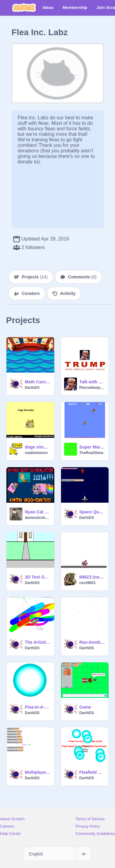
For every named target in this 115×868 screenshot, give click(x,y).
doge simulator (38, 447)
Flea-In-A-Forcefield (38, 707)
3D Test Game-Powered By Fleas (38, 577)
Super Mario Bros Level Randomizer (92, 447)
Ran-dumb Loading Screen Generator (92, 642)
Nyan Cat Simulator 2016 (38, 512)
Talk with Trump (92, 382)
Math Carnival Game (38, 382)
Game (85, 707)
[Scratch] (24, 8)
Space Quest (92, 512)
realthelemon (36, 453)
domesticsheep (38, 518)
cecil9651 (88, 583)
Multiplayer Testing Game (38, 772)
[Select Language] (58, 854)
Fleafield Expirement (92, 772)
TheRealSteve (92, 453)
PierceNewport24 (92, 388)
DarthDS (32, 388)
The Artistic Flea (38, 642)
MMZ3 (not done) (92, 577)
